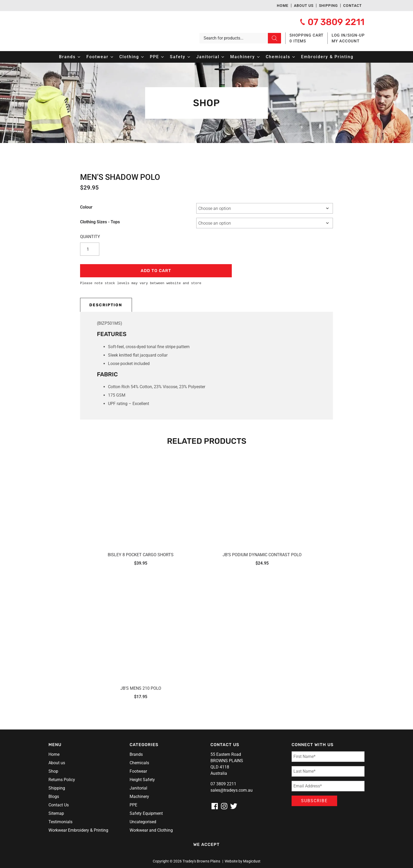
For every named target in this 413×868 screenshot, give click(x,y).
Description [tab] (106, 305)
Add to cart (156, 271)
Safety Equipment (146, 813)
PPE (133, 805)
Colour (86, 207)
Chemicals (139, 763)
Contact (353, 6)
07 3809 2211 (223, 784)
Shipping (328, 6)
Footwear (138, 771)
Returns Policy (62, 780)
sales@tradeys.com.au (232, 790)
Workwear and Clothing (151, 830)
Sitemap (56, 813)
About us (304, 6)
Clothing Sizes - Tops (100, 222)
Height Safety (142, 780)
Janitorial (138, 788)
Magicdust (252, 861)
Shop (53, 771)
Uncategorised (143, 822)
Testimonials (60, 822)
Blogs (54, 797)
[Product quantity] (91, 249)
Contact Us (59, 805)
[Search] (274, 38)
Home (283, 6)
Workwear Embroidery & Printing (78, 830)
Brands (136, 754)
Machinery (139, 797)
